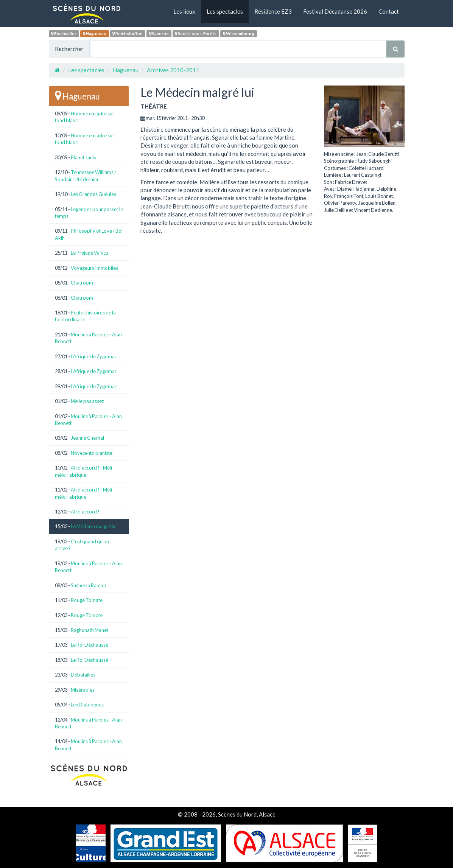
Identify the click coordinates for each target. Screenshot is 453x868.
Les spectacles (225, 11)
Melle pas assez (87, 401)
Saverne (159, 33)
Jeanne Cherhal (87, 438)
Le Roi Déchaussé (90, 645)
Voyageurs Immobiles (94, 268)
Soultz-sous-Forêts (196, 33)
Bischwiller (64, 33)
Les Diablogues (87, 705)
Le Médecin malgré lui (94, 526)
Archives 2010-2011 (173, 70)
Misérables (83, 690)
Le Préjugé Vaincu (90, 253)
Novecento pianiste (92, 453)
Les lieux (184, 11)
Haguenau (95, 33)
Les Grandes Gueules (93, 194)
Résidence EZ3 (273, 11)
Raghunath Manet (90, 630)
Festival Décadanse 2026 (335, 11)
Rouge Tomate (87, 600)
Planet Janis (83, 157)
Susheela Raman (88, 585)
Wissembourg (239, 33)
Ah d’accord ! (85, 512)
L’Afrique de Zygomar (94, 356)
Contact (389, 11)
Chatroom (82, 283)
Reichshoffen (128, 33)
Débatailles (83, 675)
